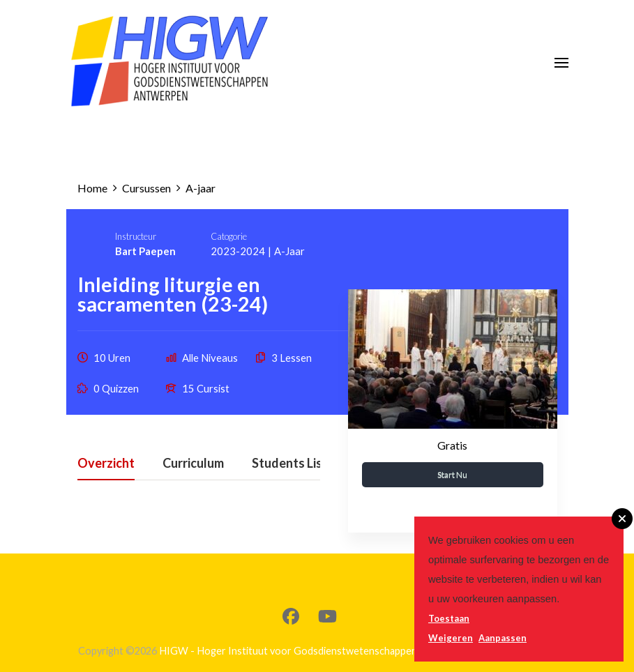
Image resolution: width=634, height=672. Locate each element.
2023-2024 (238, 251)
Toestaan (449, 618)
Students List (290, 464)
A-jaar (289, 251)
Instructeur (136, 236)
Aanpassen (503, 638)
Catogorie (229, 236)
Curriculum (193, 464)
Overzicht (106, 464)
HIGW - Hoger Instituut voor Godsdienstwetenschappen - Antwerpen (318, 651)
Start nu (452, 474)
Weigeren (451, 638)
